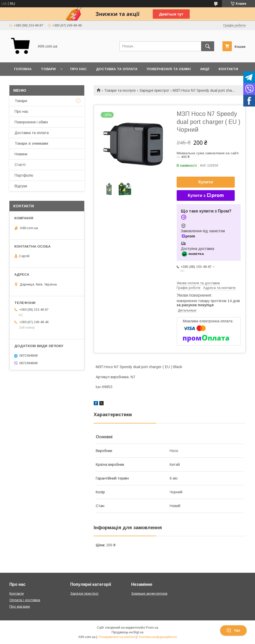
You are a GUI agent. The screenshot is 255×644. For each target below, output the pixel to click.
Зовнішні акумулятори (149, 593)
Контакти (228, 69)
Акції (205, 69)
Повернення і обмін (31, 122)
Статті (20, 165)
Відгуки (21, 186)
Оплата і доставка (25, 600)
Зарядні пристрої (154, 90)
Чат (233, 630)
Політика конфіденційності (157, 637)
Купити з (206, 196)
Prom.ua (152, 628)
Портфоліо (24, 175)
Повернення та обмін (169, 69)
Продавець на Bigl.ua (127, 632)
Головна (23, 69)
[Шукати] (208, 46)
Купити (206, 182)
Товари (48, 69)
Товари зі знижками (31, 143)
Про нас (78, 69)
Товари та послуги (120, 90)
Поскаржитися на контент (116, 637)
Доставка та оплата (117, 69)
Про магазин (20, 606)
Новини (21, 154)
